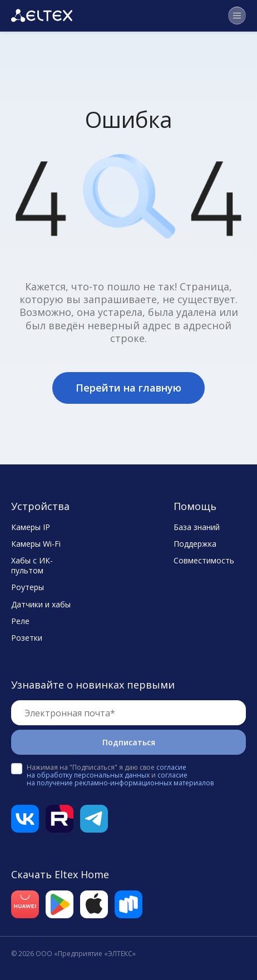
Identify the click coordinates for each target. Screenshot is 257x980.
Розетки (27, 638)
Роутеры (28, 587)
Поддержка (195, 544)
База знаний (197, 527)
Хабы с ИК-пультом (32, 566)
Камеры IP (31, 527)
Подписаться (129, 742)
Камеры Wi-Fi (36, 544)
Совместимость (204, 561)
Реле (20, 621)
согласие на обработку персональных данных (107, 771)
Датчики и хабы (41, 605)
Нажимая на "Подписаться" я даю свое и (120, 775)
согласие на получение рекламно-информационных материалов (120, 779)
